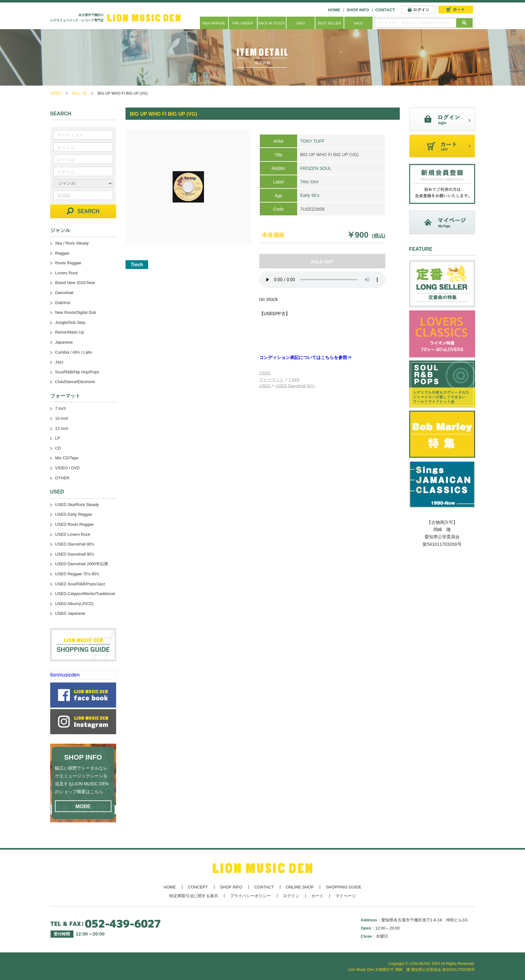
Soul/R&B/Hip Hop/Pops (77, 372)
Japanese (64, 342)
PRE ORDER (243, 23)
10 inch (62, 418)
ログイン (291, 896)
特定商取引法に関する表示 (194, 896)
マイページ (346, 896)
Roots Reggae (68, 263)
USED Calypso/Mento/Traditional (85, 594)
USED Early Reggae (74, 514)
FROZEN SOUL (316, 168)
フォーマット (272, 379)
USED (300, 23)
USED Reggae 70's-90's (77, 574)
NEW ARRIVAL (214, 23)
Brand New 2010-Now (75, 283)
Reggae (62, 253)
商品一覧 (79, 93)
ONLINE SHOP (300, 887)
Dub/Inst (63, 303)
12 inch (62, 428)
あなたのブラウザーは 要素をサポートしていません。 (322, 280)
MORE (83, 806)
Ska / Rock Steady (72, 243)
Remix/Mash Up (70, 332)
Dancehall (64, 293)
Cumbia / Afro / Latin (74, 352)
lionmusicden (65, 675)
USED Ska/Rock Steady (77, 505)
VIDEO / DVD (68, 468)
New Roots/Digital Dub (76, 312)
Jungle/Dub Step (70, 322)
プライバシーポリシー (250, 896)
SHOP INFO (358, 10)
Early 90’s (310, 195)
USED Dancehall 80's (75, 544)
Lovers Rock (67, 273)
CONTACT (385, 10)
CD (58, 448)
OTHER (62, 478)
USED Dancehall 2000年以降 (82, 564)
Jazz (59, 362)
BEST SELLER (329, 23)
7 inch (294, 379)
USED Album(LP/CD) (75, 604)
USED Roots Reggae (75, 524)
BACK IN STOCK (272, 23)
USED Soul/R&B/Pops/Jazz (80, 584)
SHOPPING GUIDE (343, 887)
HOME (334, 10)
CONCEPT (198, 887)
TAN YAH (309, 182)
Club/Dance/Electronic (75, 382)
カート (317, 896)
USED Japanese (70, 613)
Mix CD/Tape (67, 458)
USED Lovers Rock (73, 534)
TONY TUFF (312, 141)
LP (58, 438)
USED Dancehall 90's (295, 386)
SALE (358, 23)
